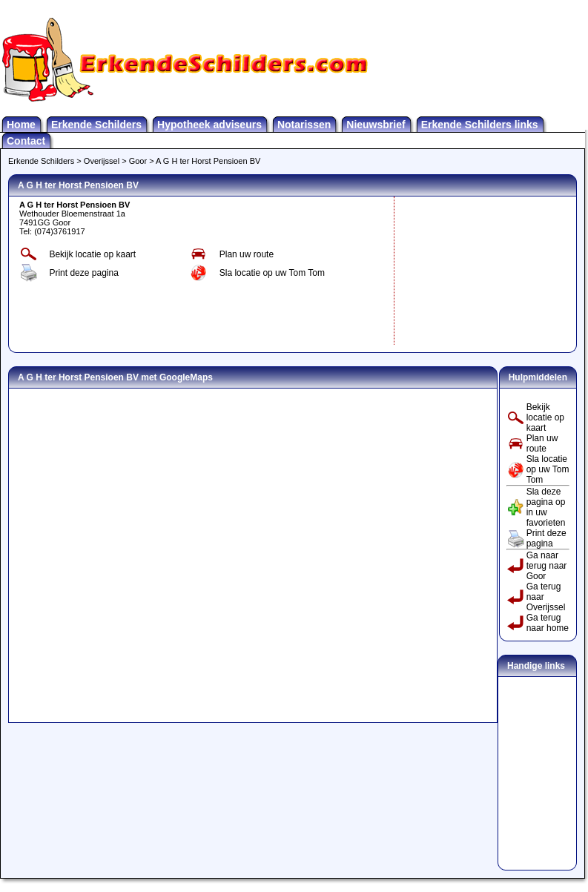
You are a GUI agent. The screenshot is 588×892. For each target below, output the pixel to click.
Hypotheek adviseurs (209, 125)
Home (21, 125)
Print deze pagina (83, 273)
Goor (138, 161)
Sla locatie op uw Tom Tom (272, 273)
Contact (26, 141)
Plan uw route (247, 254)
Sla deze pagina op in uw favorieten (546, 507)
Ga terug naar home (548, 623)
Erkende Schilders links (480, 125)
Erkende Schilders (96, 125)
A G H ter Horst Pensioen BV (208, 161)
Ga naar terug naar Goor (547, 566)
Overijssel (102, 161)
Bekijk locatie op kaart (92, 254)
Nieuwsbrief (376, 125)
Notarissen (304, 125)
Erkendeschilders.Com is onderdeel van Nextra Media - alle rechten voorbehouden (294, 888)
